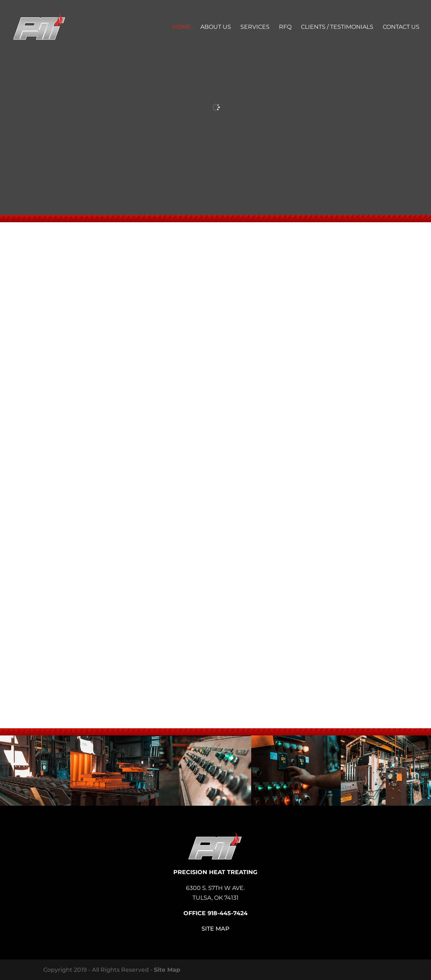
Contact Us (401, 27)
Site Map (215, 929)
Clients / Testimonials (337, 27)
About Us (216, 27)
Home (182, 27)
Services (255, 27)
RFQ (285, 27)
